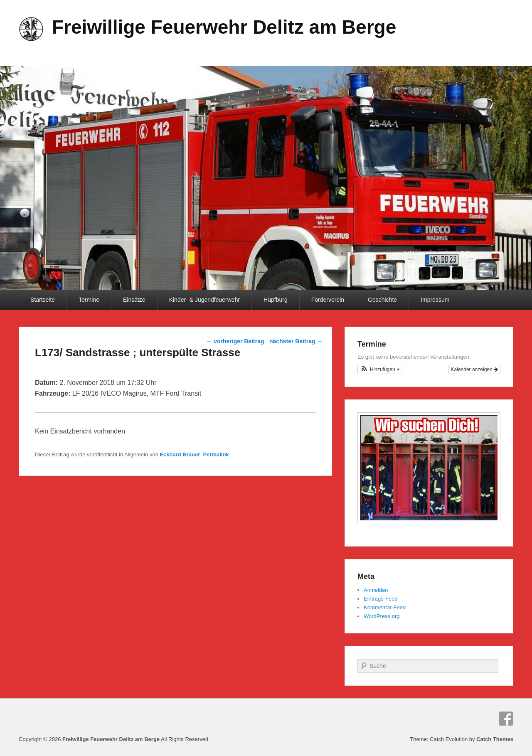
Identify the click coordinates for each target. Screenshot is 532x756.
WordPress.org (382, 616)
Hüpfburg (276, 300)
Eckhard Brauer (180, 454)
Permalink (216, 454)
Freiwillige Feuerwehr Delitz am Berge (224, 27)
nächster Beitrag (296, 341)
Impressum (435, 300)
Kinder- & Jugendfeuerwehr (204, 300)
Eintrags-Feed (381, 599)
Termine (89, 300)
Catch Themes (495, 739)
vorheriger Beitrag (235, 341)
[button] (380, 369)
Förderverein (328, 300)
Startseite (43, 300)
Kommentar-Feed (385, 607)
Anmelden (376, 590)
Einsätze (134, 300)
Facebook (506, 719)
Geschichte (382, 300)
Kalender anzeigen (474, 369)
